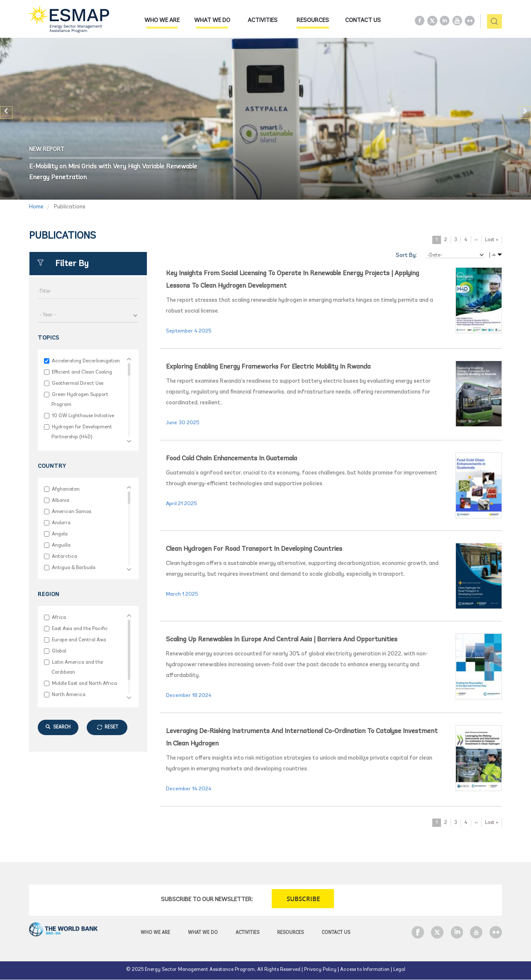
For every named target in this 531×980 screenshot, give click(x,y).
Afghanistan (66, 489)
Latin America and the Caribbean (77, 667)
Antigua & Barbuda (73, 568)
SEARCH (58, 727)
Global (59, 651)
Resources (313, 21)
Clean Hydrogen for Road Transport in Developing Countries (254, 549)
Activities (263, 21)
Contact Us (363, 21)
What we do (212, 21)
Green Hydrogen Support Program (80, 400)
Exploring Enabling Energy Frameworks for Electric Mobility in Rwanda (268, 367)
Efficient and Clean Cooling (82, 372)
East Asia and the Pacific (80, 629)
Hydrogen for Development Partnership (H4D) (82, 432)
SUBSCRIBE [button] (303, 899)
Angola (60, 534)
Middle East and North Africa (84, 683)
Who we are (162, 21)
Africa (59, 617)
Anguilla (61, 545)
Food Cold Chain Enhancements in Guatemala (231, 459)
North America (68, 695)
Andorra (61, 523)
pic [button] (491, 22)
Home (36, 207)
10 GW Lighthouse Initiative (83, 416)
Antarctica (64, 556)
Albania (60, 500)
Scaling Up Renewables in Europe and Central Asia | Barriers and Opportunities (282, 640)
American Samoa (71, 512)
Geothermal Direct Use (77, 383)
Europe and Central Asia (79, 640)
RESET (111, 727)
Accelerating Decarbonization (86, 361)
